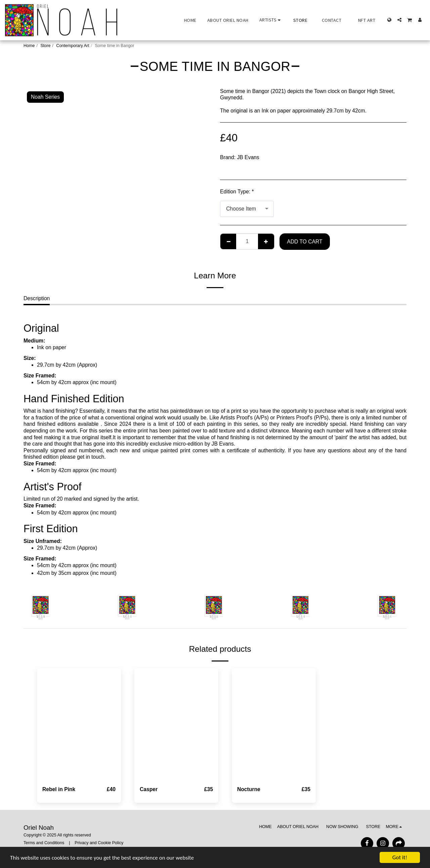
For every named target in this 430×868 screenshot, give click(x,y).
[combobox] (247, 209)
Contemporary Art (73, 46)
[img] (79, 724)
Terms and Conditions (44, 843)
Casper (149, 789)
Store (45, 46)
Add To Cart (305, 242)
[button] (271, 20)
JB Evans (248, 157)
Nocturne (249, 789)
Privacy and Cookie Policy (99, 843)
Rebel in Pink (59, 789)
